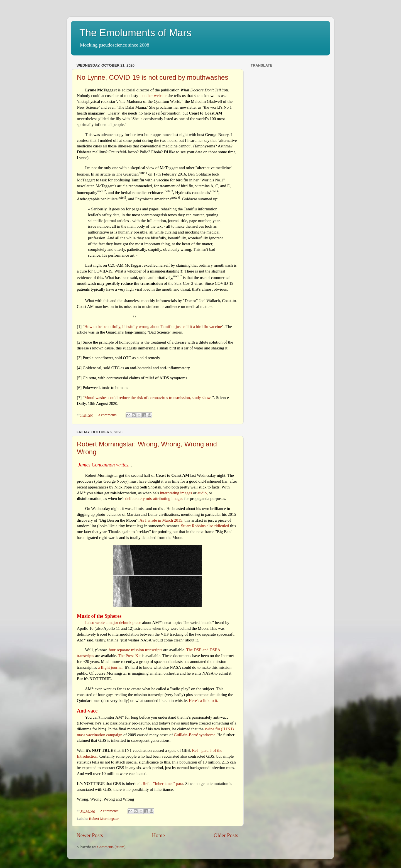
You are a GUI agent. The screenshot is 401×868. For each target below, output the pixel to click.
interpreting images (176, 493)
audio (202, 493)
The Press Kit (129, 656)
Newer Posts (90, 835)
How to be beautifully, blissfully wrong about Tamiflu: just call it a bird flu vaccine (153, 327)
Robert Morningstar (104, 819)
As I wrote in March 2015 (161, 520)
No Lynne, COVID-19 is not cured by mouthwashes (152, 77)
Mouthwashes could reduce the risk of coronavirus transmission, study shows (148, 398)
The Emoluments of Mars (135, 33)
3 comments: (108, 415)
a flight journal (110, 667)
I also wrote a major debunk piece (113, 623)
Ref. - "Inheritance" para (163, 784)
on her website (154, 96)
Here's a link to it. (203, 701)
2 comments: (110, 811)
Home (158, 835)
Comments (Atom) (111, 847)
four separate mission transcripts (135, 650)
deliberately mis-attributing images (154, 499)
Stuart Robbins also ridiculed (205, 526)
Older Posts (226, 835)
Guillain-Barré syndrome (195, 735)
